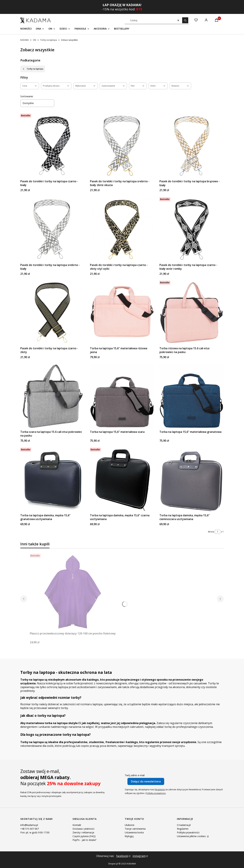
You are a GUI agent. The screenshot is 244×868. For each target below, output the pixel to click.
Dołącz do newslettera (146, 781)
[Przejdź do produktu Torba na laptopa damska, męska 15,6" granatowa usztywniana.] (52, 480)
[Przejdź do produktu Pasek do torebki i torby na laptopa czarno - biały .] (52, 146)
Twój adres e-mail (135, 775)
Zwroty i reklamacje (83, 832)
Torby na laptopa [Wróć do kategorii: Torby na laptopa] (33, 69)
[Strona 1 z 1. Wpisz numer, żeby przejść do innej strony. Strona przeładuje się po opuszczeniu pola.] (218, 532)
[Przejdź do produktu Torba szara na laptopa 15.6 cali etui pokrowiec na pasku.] (52, 396)
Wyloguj (129, 836)
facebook (122, 856)
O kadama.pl (184, 825)
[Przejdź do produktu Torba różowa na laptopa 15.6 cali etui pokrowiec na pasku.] (192, 313)
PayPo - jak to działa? (84, 840)
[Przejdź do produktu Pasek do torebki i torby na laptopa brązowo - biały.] (192, 146)
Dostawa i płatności (83, 829)
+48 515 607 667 (30, 829)
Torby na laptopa (49, 40)
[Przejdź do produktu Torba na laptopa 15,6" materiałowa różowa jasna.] (122, 313)
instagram (139, 856)
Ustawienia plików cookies (192, 836)
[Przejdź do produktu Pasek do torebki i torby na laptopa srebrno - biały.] (52, 230)
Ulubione (130, 825)
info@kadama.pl (29, 825)
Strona (211, 532)
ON (34, 40)
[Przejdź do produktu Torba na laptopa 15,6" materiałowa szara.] (122, 396)
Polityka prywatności (188, 832)
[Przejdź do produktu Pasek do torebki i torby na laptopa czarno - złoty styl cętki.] (122, 230)
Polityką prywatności (156, 793)
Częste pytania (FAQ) (84, 836)
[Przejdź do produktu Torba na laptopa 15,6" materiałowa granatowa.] (192, 396)
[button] (185, 20)
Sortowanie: (27, 96)
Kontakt (77, 825)
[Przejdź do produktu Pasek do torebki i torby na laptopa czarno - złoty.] (52, 313)
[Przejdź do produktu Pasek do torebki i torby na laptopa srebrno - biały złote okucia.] (122, 146)
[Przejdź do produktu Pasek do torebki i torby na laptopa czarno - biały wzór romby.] (192, 230)
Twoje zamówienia (135, 829)
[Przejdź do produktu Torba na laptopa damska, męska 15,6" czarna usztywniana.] (122, 480)
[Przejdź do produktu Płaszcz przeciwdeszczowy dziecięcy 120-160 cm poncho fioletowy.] (73, 592)
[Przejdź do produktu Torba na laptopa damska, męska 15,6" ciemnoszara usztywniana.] (192, 480)
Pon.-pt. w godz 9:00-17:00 (35, 832)
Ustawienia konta (134, 832)
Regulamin (160, 789)
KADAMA (25, 40)
